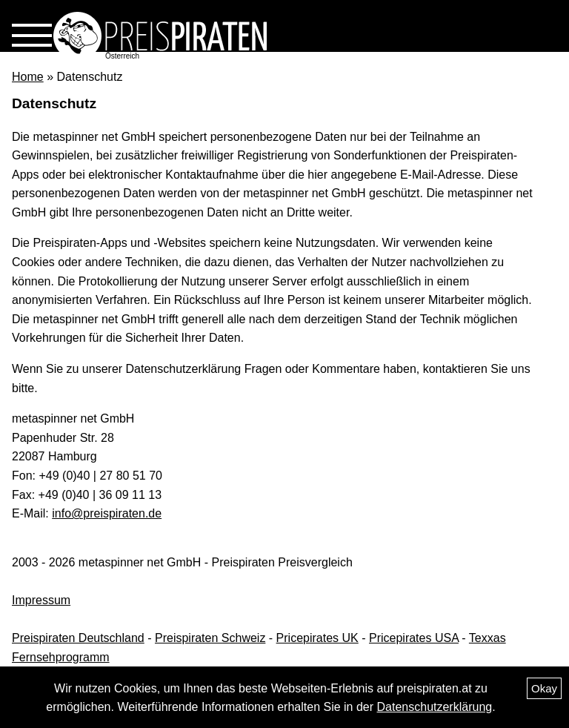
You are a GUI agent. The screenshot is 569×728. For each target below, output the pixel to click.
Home (28, 77)
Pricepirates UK (317, 638)
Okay (544, 688)
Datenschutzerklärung (435, 707)
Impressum (41, 600)
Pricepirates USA (414, 638)
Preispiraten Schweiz (210, 638)
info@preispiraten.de (107, 513)
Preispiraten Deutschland (78, 638)
